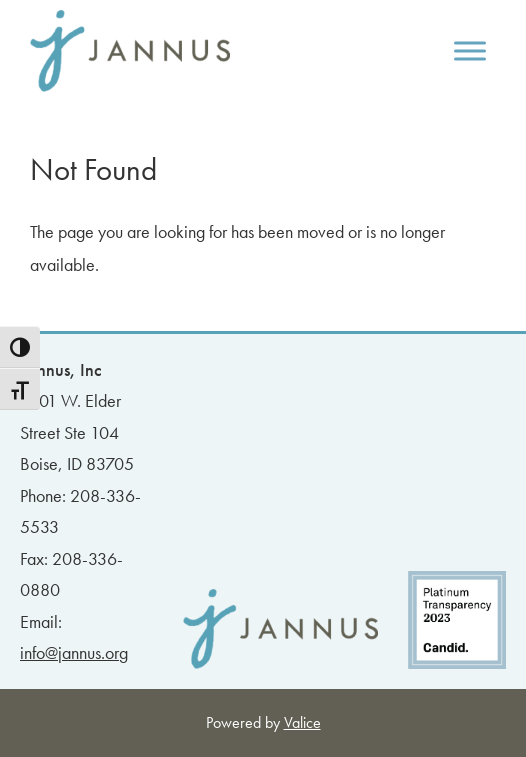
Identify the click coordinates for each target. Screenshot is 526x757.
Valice (302, 722)
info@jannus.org (74, 652)
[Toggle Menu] (470, 50)
